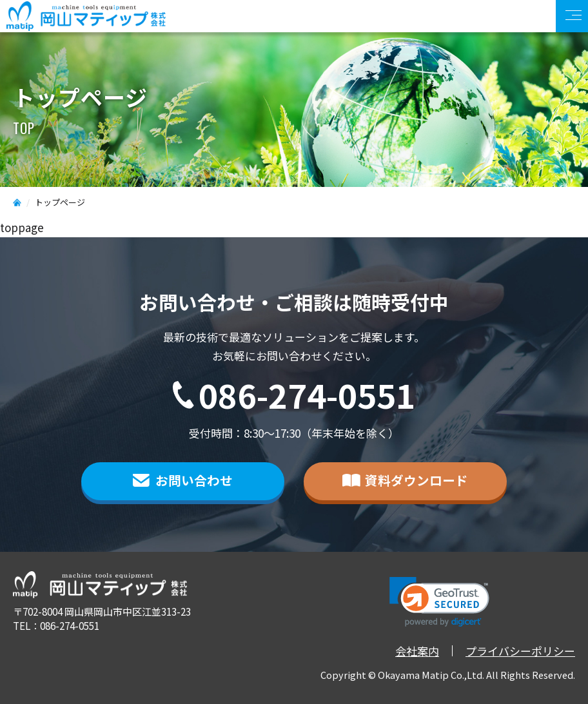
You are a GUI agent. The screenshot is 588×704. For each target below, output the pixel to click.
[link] (439, 602)
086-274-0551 (307, 395)
